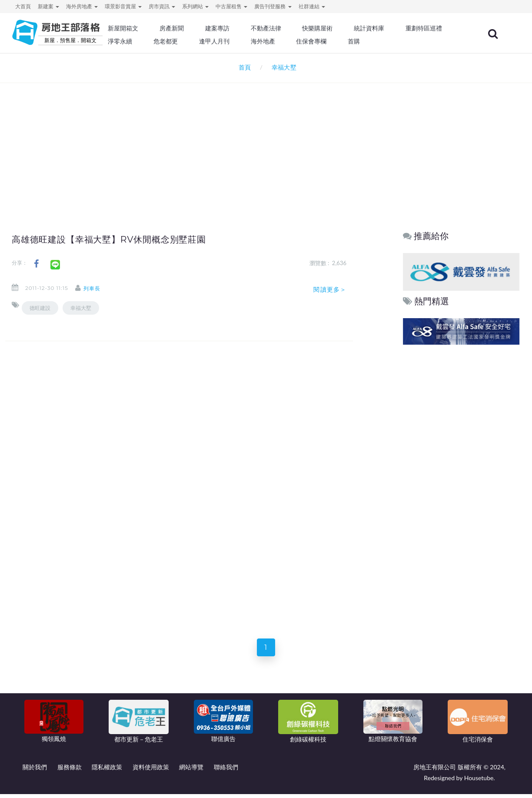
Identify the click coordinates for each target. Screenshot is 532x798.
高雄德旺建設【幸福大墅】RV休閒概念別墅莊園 (123, 239)
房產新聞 (203, 28)
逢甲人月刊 (300, 41)
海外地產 (347, 41)
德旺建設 (40, 308)
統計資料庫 (394, 28)
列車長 (100, 288)
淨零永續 (209, 41)
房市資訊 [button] (162, 6)
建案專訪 (247, 28)
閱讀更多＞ (330, 289)
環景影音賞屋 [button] (123, 6)
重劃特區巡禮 (160, 41)
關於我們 (35, 771)
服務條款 (70, 771)
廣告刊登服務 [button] (273, 6)
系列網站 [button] (195, 6)
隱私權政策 (107, 771)
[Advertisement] (266, 142)
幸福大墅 (81, 308)
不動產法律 (294, 28)
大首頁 (23, 6)
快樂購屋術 (344, 28)
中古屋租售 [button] (231, 6)
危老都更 (253, 41)
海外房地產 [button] (82, 6)
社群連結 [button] (312, 6)
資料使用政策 (151, 771)
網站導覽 (191, 771)
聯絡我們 (226, 771)
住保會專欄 (394, 41)
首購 (435, 41)
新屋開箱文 (157, 28)
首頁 (243, 67)
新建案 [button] (48, 6)
